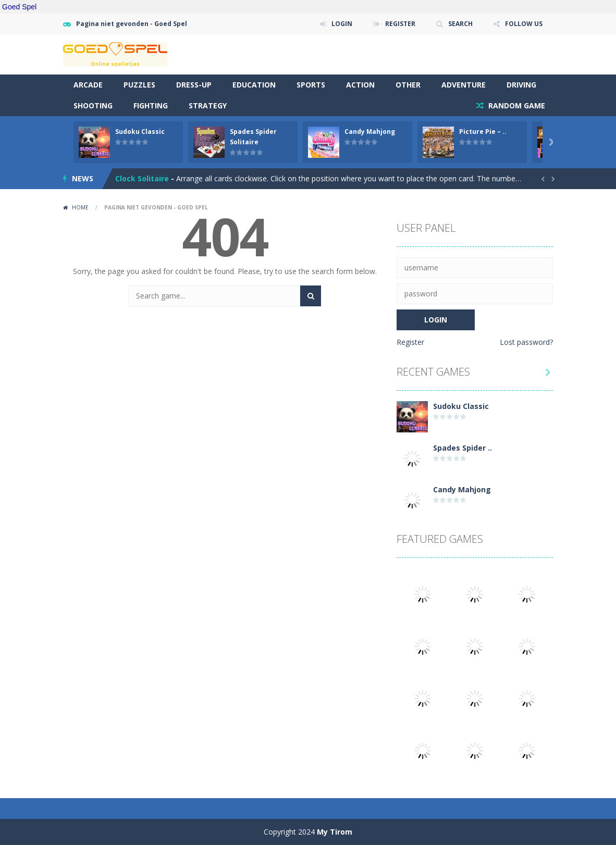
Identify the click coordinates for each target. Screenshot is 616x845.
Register (410, 342)
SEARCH (460, 24)
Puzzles (139, 85)
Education (254, 85)
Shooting (93, 105)
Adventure (464, 85)
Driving (521, 85)
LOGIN (342, 24)
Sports (311, 85)
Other (408, 85)
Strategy (208, 105)
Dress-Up (194, 85)
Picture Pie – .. (483, 132)
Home (80, 207)
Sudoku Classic (140, 132)
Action (360, 85)
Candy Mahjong (370, 132)
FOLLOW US (524, 24)
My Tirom (335, 832)
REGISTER (400, 24)
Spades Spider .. (463, 448)
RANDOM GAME (516, 105)
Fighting (151, 105)
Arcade (88, 85)
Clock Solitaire (142, 178)
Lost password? (526, 342)
